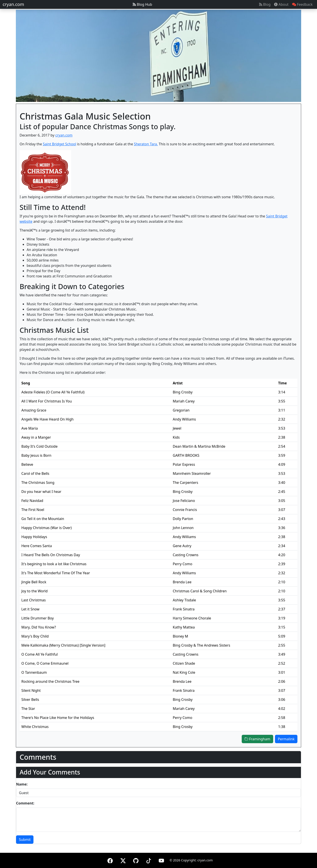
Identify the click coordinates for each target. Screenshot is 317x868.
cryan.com (13, 4)
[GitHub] (136, 860)
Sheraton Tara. (146, 144)
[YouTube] (161, 860)
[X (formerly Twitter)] (123, 860)
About (281, 4)
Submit (25, 840)
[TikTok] (149, 860)
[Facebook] (110, 860)
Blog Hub (142, 4)
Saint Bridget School (60, 144)
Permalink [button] (286, 739)
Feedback (302, 4)
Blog (265, 4)
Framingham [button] (257, 739)
